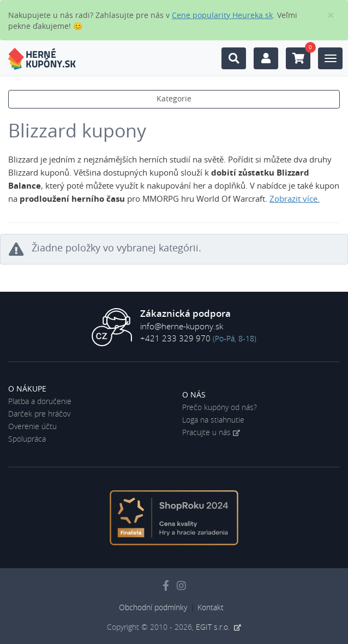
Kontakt (211, 608)
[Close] (331, 15)
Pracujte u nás (206, 433)
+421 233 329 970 (175, 339)
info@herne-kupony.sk (182, 327)
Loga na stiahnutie (213, 420)
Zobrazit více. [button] (295, 199)
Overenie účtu (32, 427)
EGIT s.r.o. (214, 628)
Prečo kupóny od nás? (220, 408)
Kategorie (174, 99)
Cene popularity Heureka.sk (222, 16)
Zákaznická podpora (185, 314)
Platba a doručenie (40, 402)
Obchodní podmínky (153, 608)
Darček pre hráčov (39, 414)
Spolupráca (27, 440)
